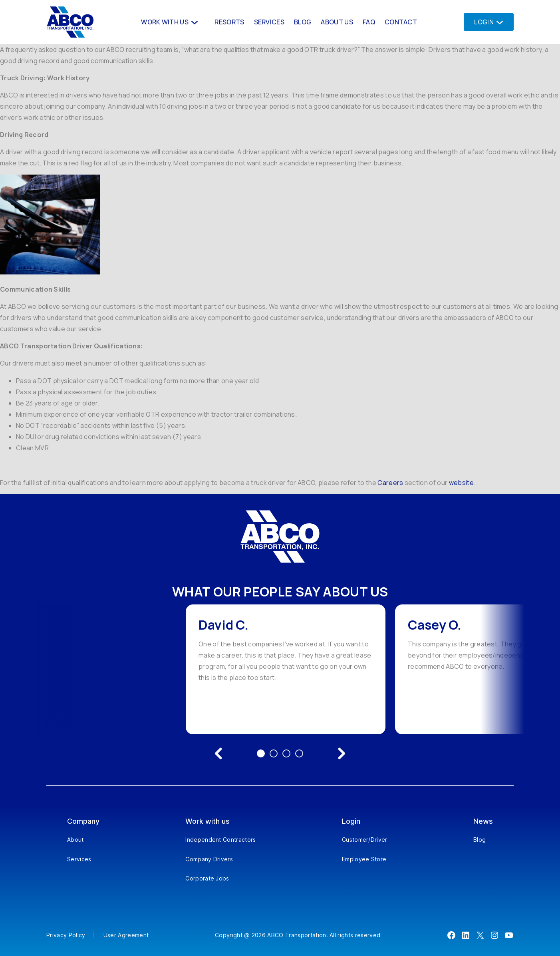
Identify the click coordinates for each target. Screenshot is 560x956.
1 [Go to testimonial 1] (261, 753)
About (75, 840)
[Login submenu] (497, 22)
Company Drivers (209, 859)
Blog (480, 840)
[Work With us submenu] (194, 22)
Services (79, 859)
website (461, 483)
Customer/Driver (365, 840)
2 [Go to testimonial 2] (274, 753)
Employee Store (364, 859)
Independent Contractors (220, 840)
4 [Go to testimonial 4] (299, 753)
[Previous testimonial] (218, 753)
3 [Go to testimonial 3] (286, 753)
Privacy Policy (66, 935)
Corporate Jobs (207, 878)
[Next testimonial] (342, 753)
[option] (286, 669)
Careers (390, 483)
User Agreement (126, 935)
